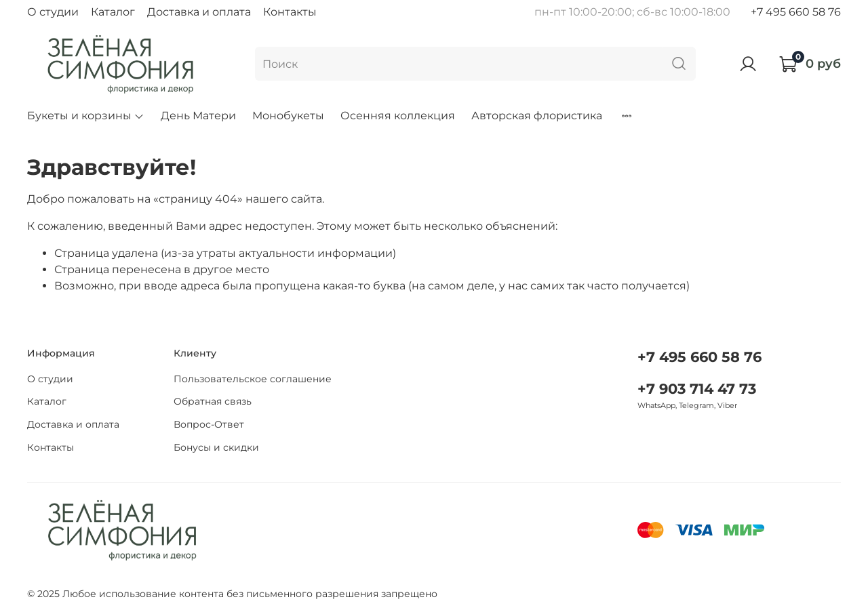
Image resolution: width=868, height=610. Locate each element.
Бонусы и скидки (216, 447)
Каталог (113, 12)
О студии (53, 12)
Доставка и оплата (199, 12)
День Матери (198, 116)
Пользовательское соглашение (253, 379)
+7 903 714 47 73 (697, 389)
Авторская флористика (537, 116)
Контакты (290, 12)
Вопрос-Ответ (209, 424)
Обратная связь (213, 401)
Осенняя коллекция (398, 116)
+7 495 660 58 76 (796, 12)
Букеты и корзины (86, 116)
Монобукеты (288, 116)
